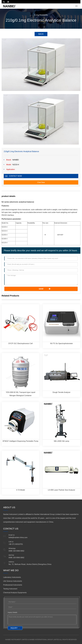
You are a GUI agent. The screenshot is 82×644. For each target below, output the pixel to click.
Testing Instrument (10, 589)
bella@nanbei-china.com (18, 537)
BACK (41, 34)
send (41, 289)
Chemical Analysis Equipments (15, 593)
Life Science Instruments (13, 581)
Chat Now (41, 182)
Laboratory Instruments (12, 577)
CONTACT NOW (15, 176)
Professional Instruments (13, 585)
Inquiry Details (12, 612)
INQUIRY (14, 628)
